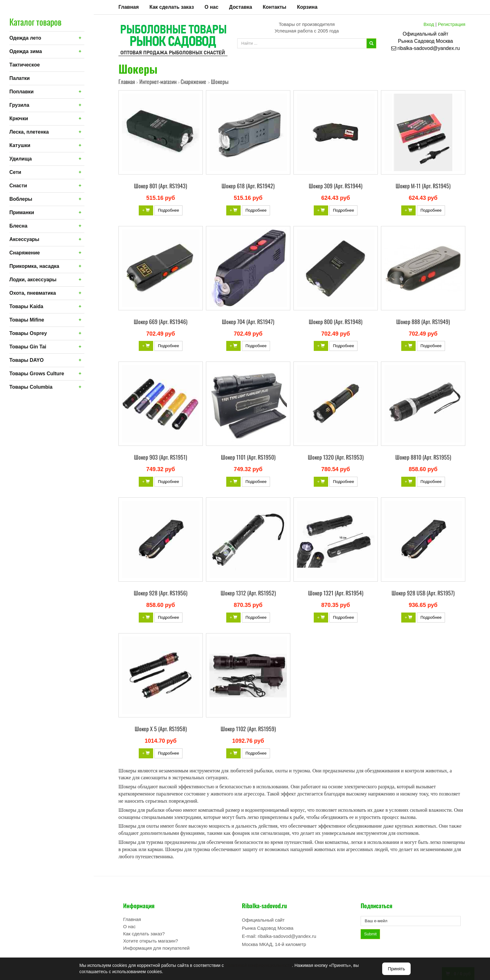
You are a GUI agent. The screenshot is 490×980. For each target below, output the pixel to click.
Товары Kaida (26, 306)
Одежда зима (26, 51)
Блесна (18, 226)
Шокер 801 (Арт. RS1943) (161, 186)
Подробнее (168, 210)
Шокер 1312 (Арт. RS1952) (248, 593)
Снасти (18, 186)
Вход (429, 24)
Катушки (20, 145)
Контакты (275, 7)
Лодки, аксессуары (33, 280)
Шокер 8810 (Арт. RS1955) (423, 457)
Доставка (241, 7)
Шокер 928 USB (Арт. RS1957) (423, 593)
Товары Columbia (31, 387)
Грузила (19, 105)
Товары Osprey (28, 333)
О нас (212, 7)
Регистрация (452, 24)
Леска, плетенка (29, 132)
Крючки (19, 118)
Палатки (20, 78)
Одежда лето (25, 38)
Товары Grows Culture (37, 374)
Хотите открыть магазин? (151, 941)
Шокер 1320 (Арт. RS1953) (336, 457)
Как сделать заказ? (144, 934)
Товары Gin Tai (28, 347)
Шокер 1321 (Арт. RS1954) (336, 593)
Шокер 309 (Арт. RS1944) (336, 186)
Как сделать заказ (172, 7)
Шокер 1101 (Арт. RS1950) (248, 457)
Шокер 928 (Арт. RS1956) (161, 593)
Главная (129, 7)
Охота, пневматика (33, 293)
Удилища (21, 159)
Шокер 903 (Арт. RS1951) (161, 457)
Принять (396, 969)
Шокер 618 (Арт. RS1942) (248, 186)
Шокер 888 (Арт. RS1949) (423, 322)
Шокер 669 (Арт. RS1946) (161, 322)
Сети (15, 172)
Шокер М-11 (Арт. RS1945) (423, 186)
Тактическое (25, 65)
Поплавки (22, 92)
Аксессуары (24, 239)
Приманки (22, 212)
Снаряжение (25, 253)
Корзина (307, 7)
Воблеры (21, 199)
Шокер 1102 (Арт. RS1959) (248, 729)
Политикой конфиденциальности (258, 965)
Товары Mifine (27, 320)
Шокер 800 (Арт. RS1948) (336, 322)
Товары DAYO (27, 360)
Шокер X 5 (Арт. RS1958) (161, 729)
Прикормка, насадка (34, 266)
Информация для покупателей (156, 948)
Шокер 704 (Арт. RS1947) (248, 322)
